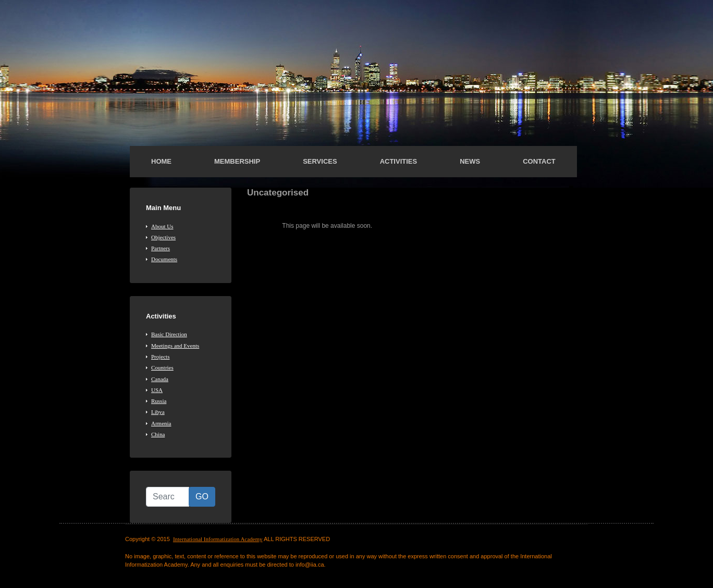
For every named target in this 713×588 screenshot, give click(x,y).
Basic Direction (169, 334)
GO (202, 497)
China (158, 434)
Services (320, 161)
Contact (539, 161)
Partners (161, 248)
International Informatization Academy (218, 539)
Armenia (161, 423)
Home (161, 161)
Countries (162, 367)
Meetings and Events (175, 346)
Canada (160, 379)
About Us (162, 226)
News (470, 161)
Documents (164, 259)
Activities (399, 161)
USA (157, 390)
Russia (159, 401)
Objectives (163, 237)
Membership (237, 161)
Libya (158, 412)
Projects (160, 357)
